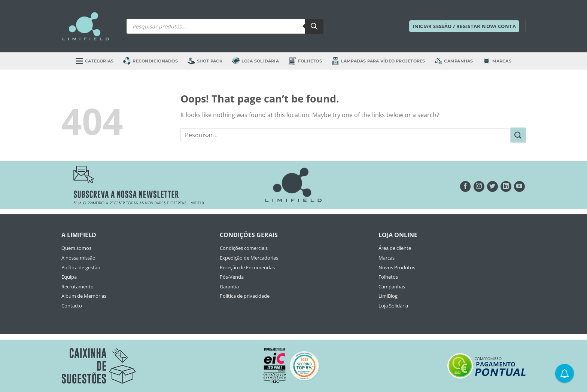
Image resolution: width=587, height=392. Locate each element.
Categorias (95, 61)
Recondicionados (150, 61)
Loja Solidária (256, 61)
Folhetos (305, 61)
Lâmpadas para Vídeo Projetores (378, 61)
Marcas (497, 61)
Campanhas (454, 61)
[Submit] (518, 135)
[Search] (314, 26)
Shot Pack (205, 61)
